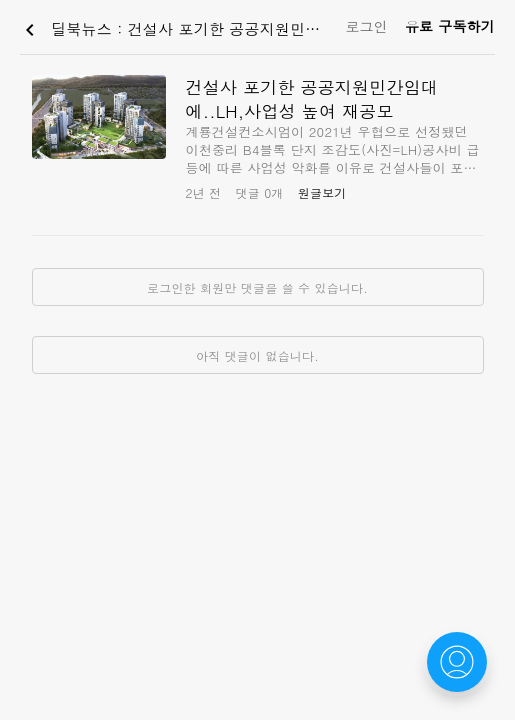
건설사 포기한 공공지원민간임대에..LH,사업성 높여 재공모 (312, 99)
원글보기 (322, 192)
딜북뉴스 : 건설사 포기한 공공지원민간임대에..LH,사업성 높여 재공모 (178, 30)
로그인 (366, 26)
